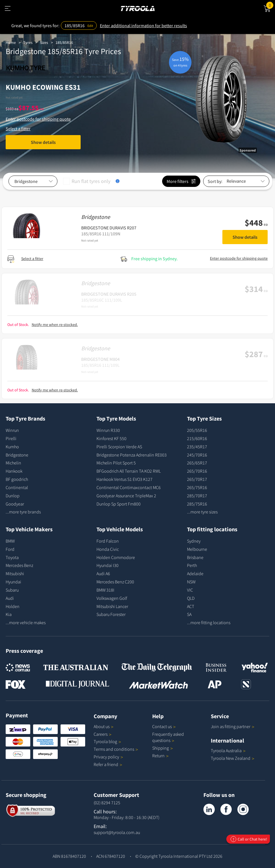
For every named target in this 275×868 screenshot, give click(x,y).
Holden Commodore (116, 557)
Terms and (116, 749)
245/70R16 (197, 455)
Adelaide (195, 573)
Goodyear (15, 504)
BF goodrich (17, 479)
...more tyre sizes (202, 512)
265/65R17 (197, 463)
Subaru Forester (111, 614)
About (104, 726)
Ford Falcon (108, 541)
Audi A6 (103, 573)
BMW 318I (105, 590)
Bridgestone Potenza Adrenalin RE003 (132, 455)
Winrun (12, 430)
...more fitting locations (209, 622)
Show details (43, 142)
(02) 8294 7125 (107, 803)
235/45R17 (197, 447)
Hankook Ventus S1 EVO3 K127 (124, 479)
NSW (191, 582)
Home (11, 42)
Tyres (28, 42)
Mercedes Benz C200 (115, 582)
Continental (17, 487)
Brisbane (195, 557)
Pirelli (11, 438)
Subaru (12, 590)
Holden (13, 606)
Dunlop (13, 496)
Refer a (108, 764)
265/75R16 (197, 487)
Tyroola (107, 741)
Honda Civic (108, 549)
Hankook (14, 471)
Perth (192, 565)
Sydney (194, 541)
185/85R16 (64, 42)
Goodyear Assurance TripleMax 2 (126, 496)
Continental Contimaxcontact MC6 (129, 487)
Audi (10, 598)
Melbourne (197, 549)
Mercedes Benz (19, 565)
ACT (191, 606)
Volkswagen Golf (112, 598)
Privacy (108, 757)
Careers (101, 734)
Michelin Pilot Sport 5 (116, 463)
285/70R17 (197, 496)
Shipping (161, 748)
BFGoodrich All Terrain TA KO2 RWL (129, 471)
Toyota (12, 557)
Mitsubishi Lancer (112, 606)
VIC (190, 590)
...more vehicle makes (26, 622)
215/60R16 (197, 438)
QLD (191, 598)
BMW (10, 541)
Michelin (13, 463)
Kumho (12, 447)
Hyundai (13, 582)
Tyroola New (233, 758)
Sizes (44, 42)
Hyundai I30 (108, 565)
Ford (10, 549)
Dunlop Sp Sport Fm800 (119, 504)
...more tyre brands (23, 512)
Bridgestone (17, 455)
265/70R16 (197, 471)
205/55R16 (197, 430)
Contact (164, 726)
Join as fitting (233, 726)
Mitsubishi (15, 573)
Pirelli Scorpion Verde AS (119, 447)
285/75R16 (197, 504)
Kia (9, 614)
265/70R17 (197, 479)
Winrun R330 (108, 430)
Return (158, 756)
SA (189, 614)
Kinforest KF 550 (111, 438)
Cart (271, 5)
